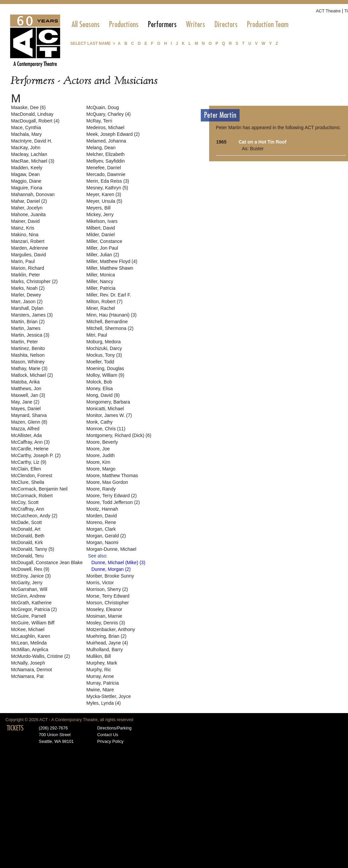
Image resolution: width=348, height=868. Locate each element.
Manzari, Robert (28, 241)
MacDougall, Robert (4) (35, 121)
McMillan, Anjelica (30, 649)
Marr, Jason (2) (27, 301)
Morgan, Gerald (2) (106, 536)
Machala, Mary (26, 134)
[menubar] (180, 24)
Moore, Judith (101, 455)
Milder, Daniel (101, 235)
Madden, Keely (27, 168)
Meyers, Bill (98, 208)
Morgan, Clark (101, 529)
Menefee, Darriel (104, 168)
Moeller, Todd (100, 362)
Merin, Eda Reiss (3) (108, 181)
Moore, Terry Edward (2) (112, 496)
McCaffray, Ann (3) (30, 442)
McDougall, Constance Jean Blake (47, 562)
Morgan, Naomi (102, 542)
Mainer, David (25, 221)
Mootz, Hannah (102, 509)
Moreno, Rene (101, 522)
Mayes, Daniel (26, 409)
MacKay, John (26, 148)
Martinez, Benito (28, 348)
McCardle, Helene (30, 449)
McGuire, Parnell (28, 616)
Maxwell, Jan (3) (28, 395)
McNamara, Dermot (31, 670)
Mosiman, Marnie (104, 616)
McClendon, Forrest (32, 475)
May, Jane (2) (25, 402)
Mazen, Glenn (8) (29, 422)
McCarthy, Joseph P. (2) (36, 455)
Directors (226, 24)
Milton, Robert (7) (104, 301)
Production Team (268, 24)
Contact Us (108, 735)
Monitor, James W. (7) (109, 415)
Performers (162, 24)
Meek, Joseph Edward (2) (113, 134)
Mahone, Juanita (28, 214)
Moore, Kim (98, 462)
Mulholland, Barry (105, 649)
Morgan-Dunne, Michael (111, 549)
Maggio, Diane (26, 181)
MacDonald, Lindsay (32, 114)
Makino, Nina (25, 235)
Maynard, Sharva (29, 415)
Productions (124, 24)
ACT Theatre (328, 11)
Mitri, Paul (97, 335)
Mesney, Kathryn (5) (107, 188)
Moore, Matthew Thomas (112, 475)
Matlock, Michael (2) (32, 375)
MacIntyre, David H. (32, 141)
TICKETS (15, 728)
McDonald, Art (26, 529)
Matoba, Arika (25, 382)
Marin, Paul (23, 261)
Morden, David (102, 516)
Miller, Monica (101, 275)
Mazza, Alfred (25, 429)
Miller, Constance (104, 241)
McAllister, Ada (26, 435)
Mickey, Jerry (100, 214)
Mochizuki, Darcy (104, 348)
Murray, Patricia (103, 683)
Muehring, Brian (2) (106, 636)
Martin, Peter (24, 342)
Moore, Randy (101, 489)
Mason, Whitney (28, 362)
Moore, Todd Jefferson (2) (113, 502)
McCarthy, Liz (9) (29, 462)
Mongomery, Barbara (108, 402)
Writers (196, 24)
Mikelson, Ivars (102, 221)
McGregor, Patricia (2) (34, 609)
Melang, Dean (101, 148)
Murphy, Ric (99, 670)
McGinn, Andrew (28, 596)
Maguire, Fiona (27, 188)
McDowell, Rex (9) (30, 569)
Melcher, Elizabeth (105, 154)
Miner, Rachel (101, 308)
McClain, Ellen (26, 469)
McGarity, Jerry (27, 583)
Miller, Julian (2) (103, 255)
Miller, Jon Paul (102, 248)
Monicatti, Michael (105, 409)
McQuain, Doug (103, 107)
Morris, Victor (100, 583)
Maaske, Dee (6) (28, 107)
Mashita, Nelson (28, 355)
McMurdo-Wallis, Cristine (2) (40, 656)
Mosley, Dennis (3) (106, 623)
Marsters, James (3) (32, 315)
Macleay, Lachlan (29, 154)
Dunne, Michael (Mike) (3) (118, 562)
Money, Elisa (100, 388)
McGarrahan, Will (29, 589)
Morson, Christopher (108, 603)
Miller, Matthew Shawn (110, 268)
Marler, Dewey (26, 295)
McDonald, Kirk (27, 542)
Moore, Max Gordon (107, 482)
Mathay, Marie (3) (29, 368)
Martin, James (26, 328)
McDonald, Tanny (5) (33, 549)
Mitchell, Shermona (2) (110, 328)
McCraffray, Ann (28, 509)
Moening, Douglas (105, 368)
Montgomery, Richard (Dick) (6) (119, 435)
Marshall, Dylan (27, 308)
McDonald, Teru (27, 556)
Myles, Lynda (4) (104, 703)
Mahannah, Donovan (33, 194)
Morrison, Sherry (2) (107, 589)
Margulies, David (28, 255)
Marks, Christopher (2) (34, 281)
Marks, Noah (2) (28, 288)
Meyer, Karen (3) (104, 194)
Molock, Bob (99, 382)
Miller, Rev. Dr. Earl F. (109, 295)
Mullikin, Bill (99, 656)
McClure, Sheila (28, 482)
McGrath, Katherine (31, 603)
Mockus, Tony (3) (104, 355)
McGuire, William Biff (33, 623)
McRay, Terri (99, 121)
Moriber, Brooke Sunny (110, 576)
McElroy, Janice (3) (31, 576)
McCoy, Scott (25, 502)
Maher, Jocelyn (27, 208)
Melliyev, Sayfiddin (106, 161)
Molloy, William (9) (105, 375)
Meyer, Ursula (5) (104, 201)
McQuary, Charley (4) (109, 114)
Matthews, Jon (26, 388)
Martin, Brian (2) (28, 322)
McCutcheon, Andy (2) (34, 516)
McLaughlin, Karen (31, 636)
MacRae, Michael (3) (33, 161)
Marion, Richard (28, 268)
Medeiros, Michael (105, 127)
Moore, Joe (98, 449)
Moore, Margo (101, 469)
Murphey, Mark (102, 663)
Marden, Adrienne (30, 248)
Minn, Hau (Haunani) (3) (111, 315)
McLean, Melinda (29, 643)
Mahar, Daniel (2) (29, 201)
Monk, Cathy (100, 422)
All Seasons (86, 24)
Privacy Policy (110, 742)
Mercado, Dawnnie (106, 174)
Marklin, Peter (25, 275)
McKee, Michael (28, 629)
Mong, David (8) (103, 395)
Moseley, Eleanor (104, 609)
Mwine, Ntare (100, 690)
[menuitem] (86, 24)
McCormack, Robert (32, 496)
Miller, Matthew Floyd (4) (112, 261)
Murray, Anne (100, 676)
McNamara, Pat (27, 676)
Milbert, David (101, 228)
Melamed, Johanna (106, 141)
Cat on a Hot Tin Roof (263, 142)
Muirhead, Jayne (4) (107, 643)
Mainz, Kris (23, 228)
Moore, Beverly (102, 442)
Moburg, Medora (104, 342)
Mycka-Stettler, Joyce (109, 696)
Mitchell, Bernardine (107, 322)
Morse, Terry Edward (108, 596)
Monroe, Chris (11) (106, 429)
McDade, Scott (26, 522)
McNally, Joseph (28, 663)
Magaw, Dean (25, 174)
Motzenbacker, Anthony (111, 629)
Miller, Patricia (101, 288)
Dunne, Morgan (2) (111, 569)
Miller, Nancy (100, 281)
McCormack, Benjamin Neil (39, 489)
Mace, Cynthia (26, 127)
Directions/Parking (114, 728)
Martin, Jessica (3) (30, 335)
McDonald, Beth (28, 536)
